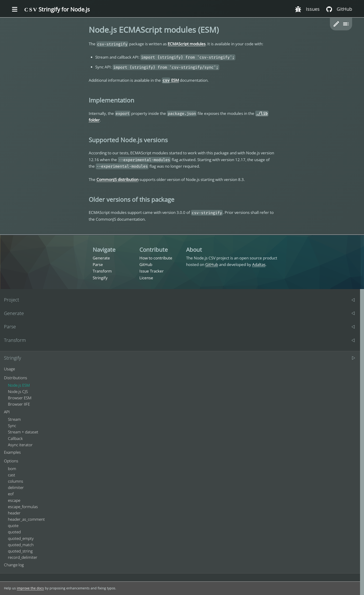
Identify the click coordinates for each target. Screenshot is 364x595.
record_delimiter (23, 557)
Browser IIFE (19, 404)
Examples (12, 452)
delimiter (16, 487)
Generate (101, 258)
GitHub (146, 264)
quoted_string (20, 551)
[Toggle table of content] (346, 24)
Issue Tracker (152, 271)
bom (12, 469)
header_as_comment (26, 519)
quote (13, 526)
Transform (102, 271)
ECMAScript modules (187, 44)
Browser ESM (20, 398)
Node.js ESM (19, 385)
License (146, 278)
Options (11, 461)
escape (14, 500)
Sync (12, 426)
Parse (98, 264)
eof (11, 494)
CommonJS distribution (117, 179)
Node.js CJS (18, 391)
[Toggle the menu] (15, 10)
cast (12, 475)
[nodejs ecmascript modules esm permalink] (86, 30)
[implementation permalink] (86, 100)
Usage (9, 369)
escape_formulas (23, 507)
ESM (170, 80)
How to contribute (156, 258)
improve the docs (30, 588)
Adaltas (259, 264)
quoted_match (21, 545)
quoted (14, 532)
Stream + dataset (23, 432)
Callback (15, 438)
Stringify (100, 278)
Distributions (16, 378)
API (7, 412)
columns (16, 481)
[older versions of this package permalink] (86, 199)
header (14, 513)
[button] (336, 24)
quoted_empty (21, 538)
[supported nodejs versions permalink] (86, 140)
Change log (14, 565)
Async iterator (20, 445)
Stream (14, 419)
